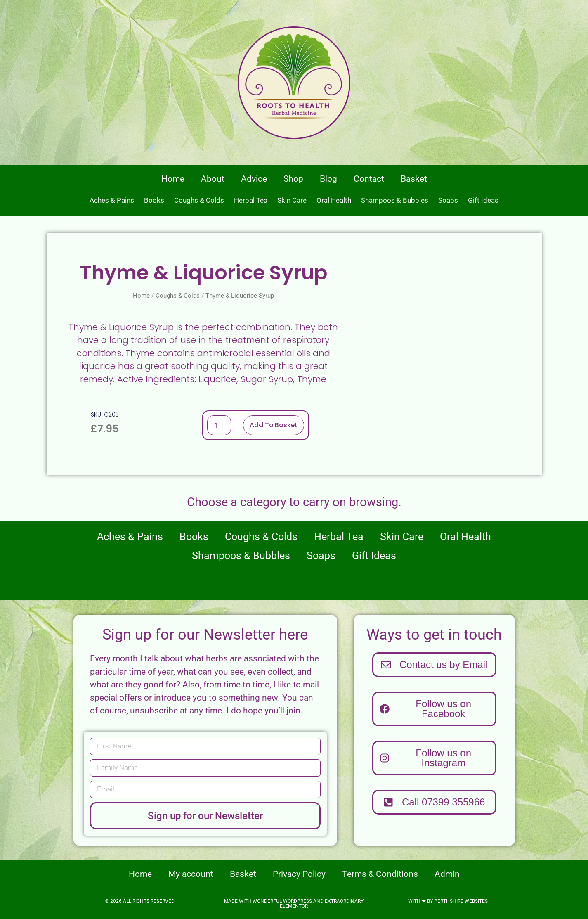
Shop (293, 179)
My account (191, 874)
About (213, 179)
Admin (447, 874)
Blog (328, 179)
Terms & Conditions (380, 874)
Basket (414, 179)
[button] (434, 802)
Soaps (448, 200)
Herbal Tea (251, 200)
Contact (369, 179)
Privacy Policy (299, 874)
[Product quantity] (219, 425)
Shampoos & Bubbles (395, 200)
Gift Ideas (483, 200)
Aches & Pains (112, 200)
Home (173, 179)
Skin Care (292, 200)
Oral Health (334, 200)
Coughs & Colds (199, 200)
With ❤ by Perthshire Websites (448, 901)
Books (154, 200)
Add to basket (274, 425)
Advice (254, 179)
